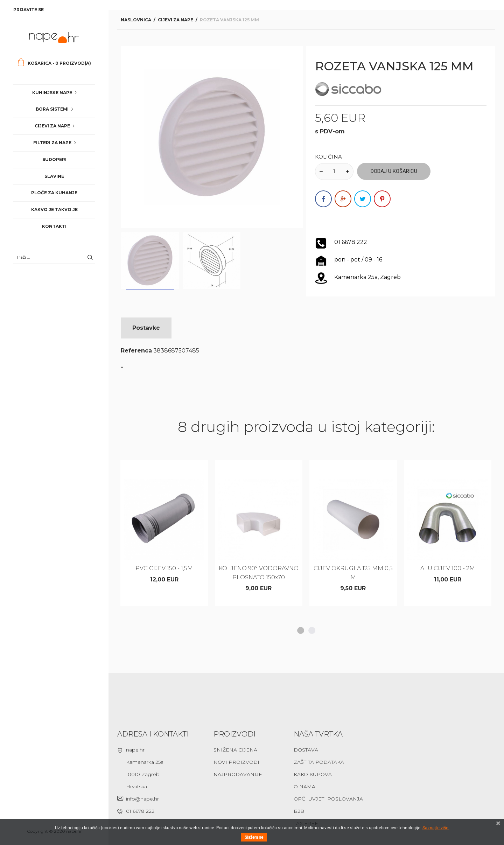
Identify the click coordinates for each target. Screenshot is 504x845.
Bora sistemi (52, 109)
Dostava (306, 750)
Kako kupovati (315, 774)
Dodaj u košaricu (394, 171)
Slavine (54, 176)
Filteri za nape (52, 143)
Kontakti (54, 226)
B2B (299, 811)
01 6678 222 (140, 811)
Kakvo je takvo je (54, 209)
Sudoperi (54, 159)
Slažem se (254, 837)
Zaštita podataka (319, 762)
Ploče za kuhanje (54, 193)
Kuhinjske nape (52, 93)
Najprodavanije (238, 774)
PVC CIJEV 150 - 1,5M (164, 568)
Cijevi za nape (52, 126)
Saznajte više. (436, 828)
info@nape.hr (142, 799)
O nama (304, 787)
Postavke (146, 328)
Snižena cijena (235, 750)
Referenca (136, 351)
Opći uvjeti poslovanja (328, 799)
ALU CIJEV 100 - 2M (448, 568)
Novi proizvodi (236, 762)
